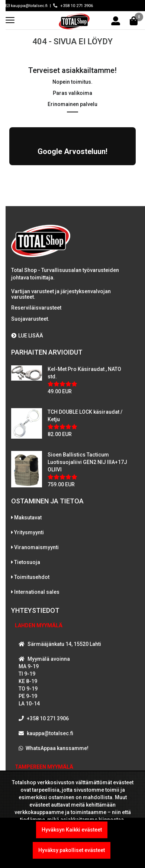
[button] (9, 173)
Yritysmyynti (29, 532)
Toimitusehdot (32, 577)
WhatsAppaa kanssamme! (57, 748)
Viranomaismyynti (36, 547)
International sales (37, 592)
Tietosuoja (27, 562)
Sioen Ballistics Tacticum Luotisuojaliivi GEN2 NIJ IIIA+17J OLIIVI (87, 462)
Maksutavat (28, 518)
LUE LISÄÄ (27, 336)
